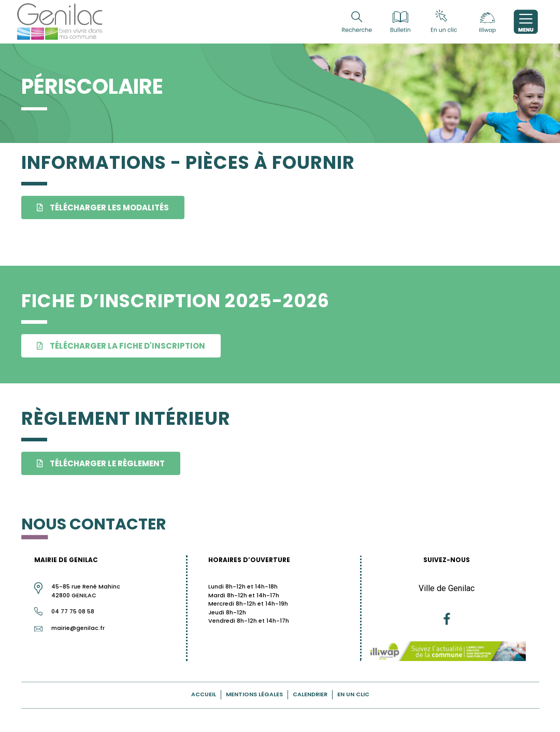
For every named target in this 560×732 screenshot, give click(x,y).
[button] (103, 207)
